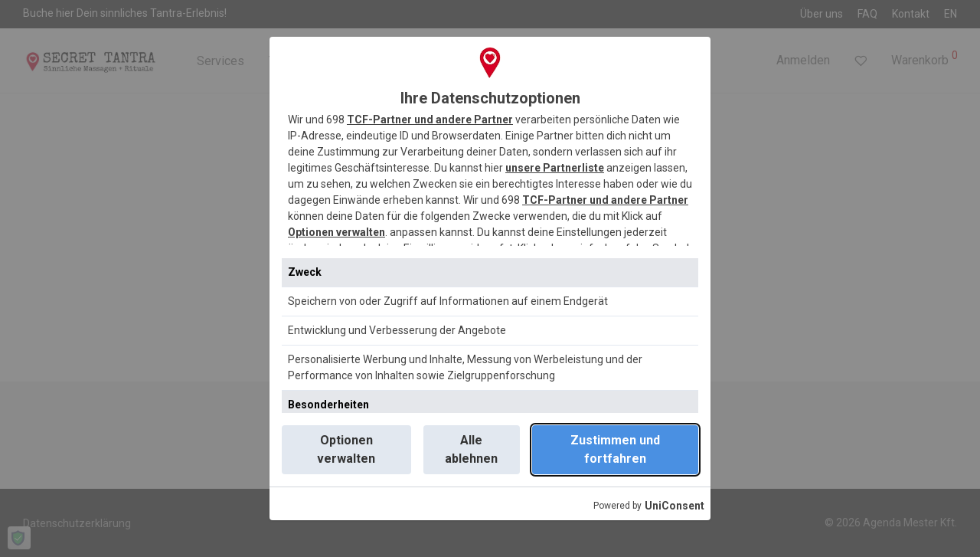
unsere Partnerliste (555, 168)
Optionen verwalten (336, 232)
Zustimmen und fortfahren (615, 449)
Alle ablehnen (471, 449)
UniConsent (675, 506)
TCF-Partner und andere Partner (430, 120)
